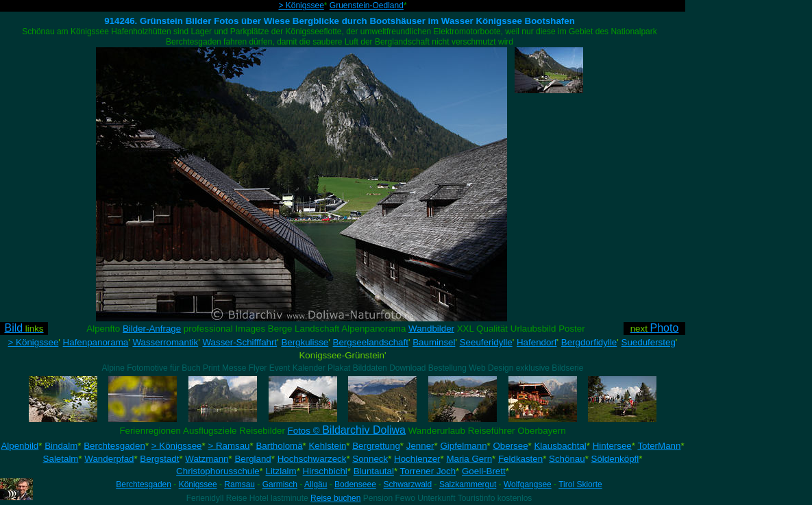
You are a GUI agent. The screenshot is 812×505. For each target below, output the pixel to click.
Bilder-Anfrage (152, 329)
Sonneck (370, 459)
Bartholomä (279, 446)
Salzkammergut (468, 484)
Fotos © (347, 431)
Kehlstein (327, 446)
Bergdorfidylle (589, 342)
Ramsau (239, 484)
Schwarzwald (408, 484)
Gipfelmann (463, 446)
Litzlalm (281, 471)
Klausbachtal (560, 446)
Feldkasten (520, 459)
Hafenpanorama (96, 342)
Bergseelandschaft (371, 342)
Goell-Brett (484, 471)
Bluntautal (374, 471)
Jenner (420, 446)
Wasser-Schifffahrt (239, 342)
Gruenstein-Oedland (367, 5)
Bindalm (61, 446)
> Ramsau (229, 446)
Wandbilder (431, 329)
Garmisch (280, 484)
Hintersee (612, 446)
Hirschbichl (325, 471)
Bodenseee (355, 484)
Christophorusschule (218, 471)
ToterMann (659, 446)
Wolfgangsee (528, 484)
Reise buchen (335, 498)
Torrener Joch (428, 471)
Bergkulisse (305, 342)
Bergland (253, 459)
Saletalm (61, 459)
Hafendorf (537, 342)
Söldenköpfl (615, 459)
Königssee (198, 484)
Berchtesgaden (114, 446)
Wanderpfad (109, 459)
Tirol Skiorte (580, 484)
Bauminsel (434, 342)
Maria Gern (469, 459)
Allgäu (316, 484)
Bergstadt (159, 459)
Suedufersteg (649, 342)
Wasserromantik (165, 342)
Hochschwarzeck (312, 459)
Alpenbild (20, 446)
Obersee (510, 446)
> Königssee (301, 5)
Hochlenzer (417, 459)
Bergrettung (376, 446)
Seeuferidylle (486, 342)
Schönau (567, 459)
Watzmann (207, 459)
